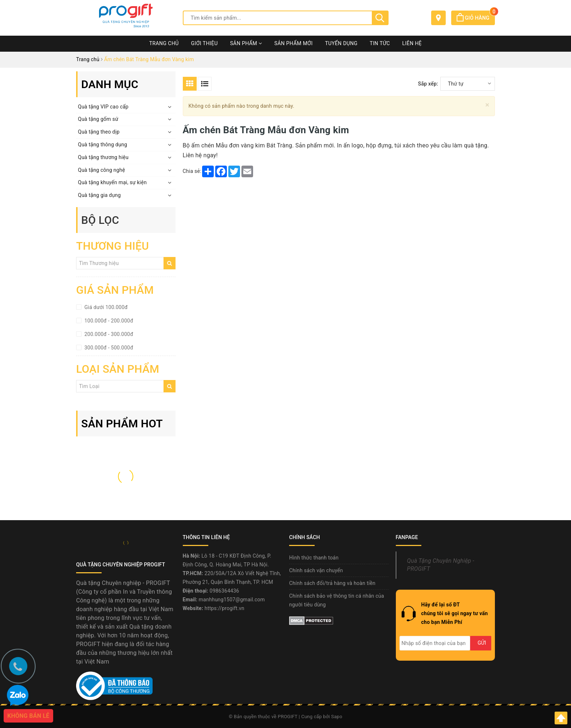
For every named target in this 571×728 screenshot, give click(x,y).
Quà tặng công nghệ (101, 170)
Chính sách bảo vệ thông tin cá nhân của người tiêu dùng (337, 600)
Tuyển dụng (341, 43)
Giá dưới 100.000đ (105, 307)
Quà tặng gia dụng (99, 195)
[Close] (487, 105)
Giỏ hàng (476, 18)
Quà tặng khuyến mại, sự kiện (112, 182)
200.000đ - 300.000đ (108, 334)
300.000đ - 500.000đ (108, 348)
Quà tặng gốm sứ (98, 119)
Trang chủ (164, 43)
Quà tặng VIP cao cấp (103, 107)
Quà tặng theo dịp (99, 132)
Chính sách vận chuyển (316, 570)
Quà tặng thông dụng (103, 145)
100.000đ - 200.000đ (108, 321)
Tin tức (380, 43)
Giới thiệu (204, 43)
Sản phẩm (246, 43)
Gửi (482, 643)
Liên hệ (412, 43)
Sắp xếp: (428, 84)
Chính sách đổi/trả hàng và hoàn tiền (332, 583)
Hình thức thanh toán (314, 558)
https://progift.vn (225, 608)
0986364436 (225, 591)
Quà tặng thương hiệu (103, 157)
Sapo (337, 717)
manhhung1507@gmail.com (232, 600)
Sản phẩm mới (293, 43)
